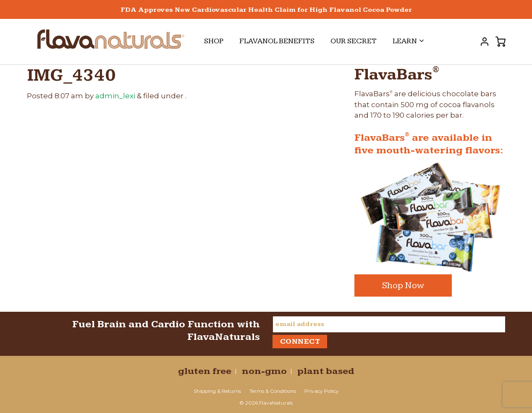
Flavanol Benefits (277, 41)
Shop (214, 41)
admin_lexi (115, 96)
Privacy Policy (322, 391)
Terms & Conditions (273, 391)
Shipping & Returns (217, 391)
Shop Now (403, 285)
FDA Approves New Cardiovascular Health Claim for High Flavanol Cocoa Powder (266, 10)
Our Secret (354, 41)
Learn (408, 41)
